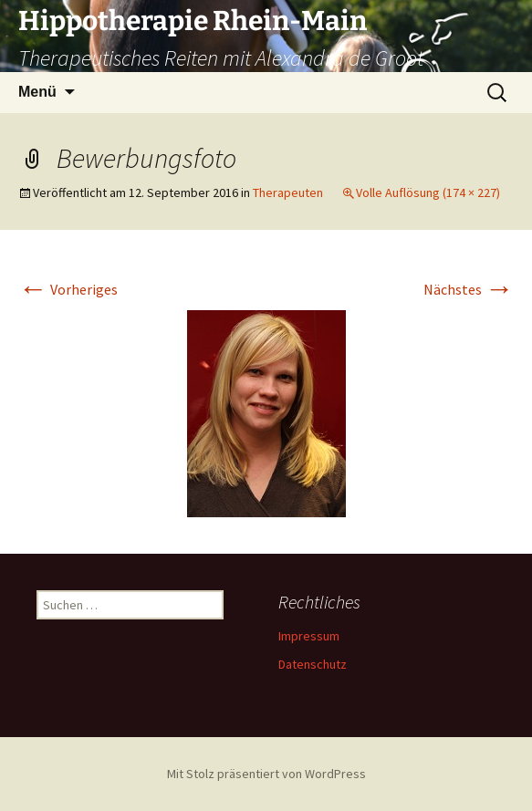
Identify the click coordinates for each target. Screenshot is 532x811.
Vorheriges (68, 289)
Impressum (309, 636)
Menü (37, 92)
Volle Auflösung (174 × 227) (428, 192)
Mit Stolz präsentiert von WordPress (266, 774)
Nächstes (469, 289)
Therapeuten (288, 192)
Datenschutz (313, 664)
